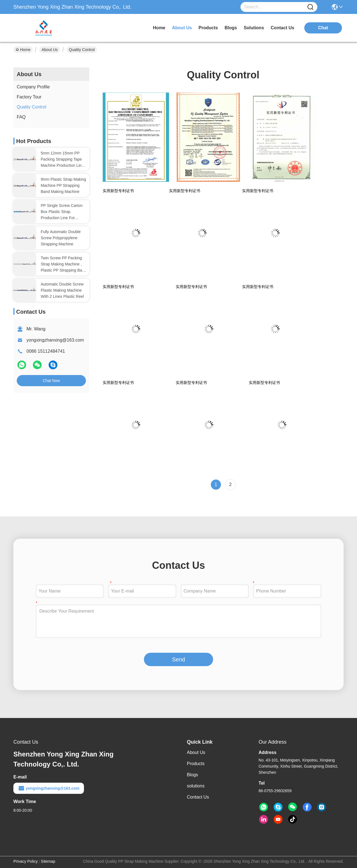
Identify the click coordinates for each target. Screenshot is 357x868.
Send (179, 659)
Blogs (192, 775)
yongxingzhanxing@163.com (55, 340)
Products (196, 764)
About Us (50, 50)
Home (159, 28)
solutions (254, 28)
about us (182, 28)
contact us (283, 28)
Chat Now (51, 381)
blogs (231, 28)
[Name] (310, 7)
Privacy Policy (26, 861)
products (208, 28)
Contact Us (198, 797)
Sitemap (48, 861)
